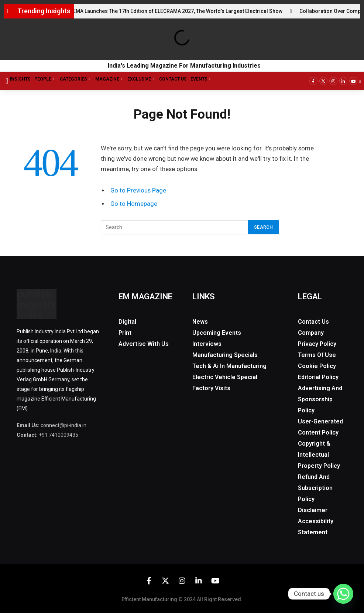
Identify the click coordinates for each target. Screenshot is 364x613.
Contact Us (173, 79)
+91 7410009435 (59, 435)
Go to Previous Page (138, 190)
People (47, 79)
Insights (20, 79)
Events (203, 79)
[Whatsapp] (343, 594)
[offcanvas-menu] (7, 81)
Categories (78, 79)
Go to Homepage (134, 204)
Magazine (111, 79)
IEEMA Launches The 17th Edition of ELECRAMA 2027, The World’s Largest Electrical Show (179, 11)
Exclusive (143, 79)
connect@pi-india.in (63, 425)
